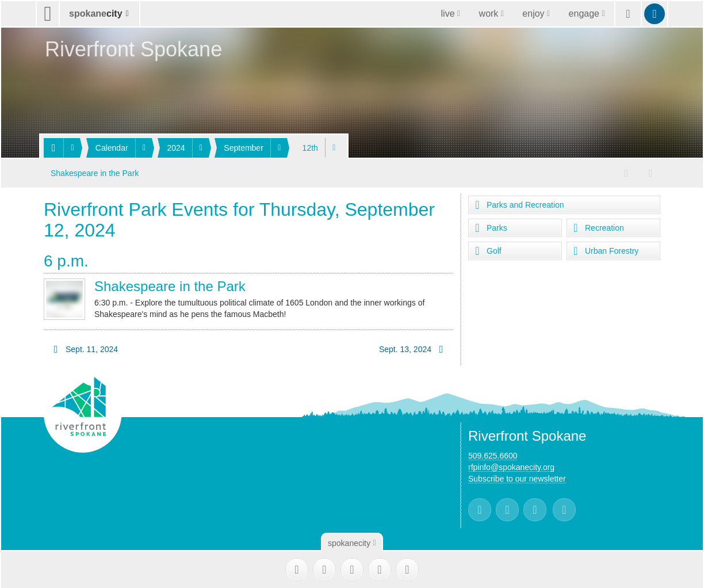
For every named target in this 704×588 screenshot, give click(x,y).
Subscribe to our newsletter (517, 477)
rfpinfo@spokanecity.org (511, 465)
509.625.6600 (493, 454)
